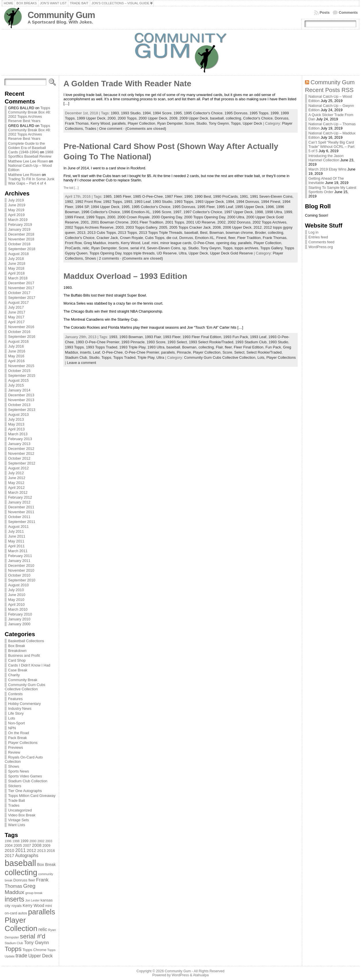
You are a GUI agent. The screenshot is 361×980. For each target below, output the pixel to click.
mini (155, 243)
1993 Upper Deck (210, 202)
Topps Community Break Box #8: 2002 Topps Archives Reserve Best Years (29, 114)
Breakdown (17, 651)
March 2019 (18, 220)
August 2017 (18, 302)
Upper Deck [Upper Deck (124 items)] (40, 956)
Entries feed (318, 237)
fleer (232, 238)
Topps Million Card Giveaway (32, 796)
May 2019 (16, 210)
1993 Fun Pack (236, 337)
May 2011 (16, 541)
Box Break (17, 646)
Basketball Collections (26, 641)
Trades (14, 805)
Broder (261, 233)
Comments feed (321, 242)
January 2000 (19, 624)
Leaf (146, 243)
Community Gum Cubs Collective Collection (25, 687)
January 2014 (19, 390)
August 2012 (18, 468)
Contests (15, 694)
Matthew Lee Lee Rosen (28, 161)
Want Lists (17, 825)
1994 (147, 113)
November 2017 (21, 288)
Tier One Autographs (25, 791)
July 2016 (16, 346)
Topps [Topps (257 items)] (13, 949)
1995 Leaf (225, 207)
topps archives (246, 248)
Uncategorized (20, 810)
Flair (219, 347)
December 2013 (21, 395)
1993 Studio (131, 113)
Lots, (262, 357)
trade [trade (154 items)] (21, 956)
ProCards (73, 248)
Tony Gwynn (219, 123)
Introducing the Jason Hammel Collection (326, 158)
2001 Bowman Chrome (110, 222)
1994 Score (162, 113)
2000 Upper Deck (153, 118)
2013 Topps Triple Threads (161, 233)
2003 (120, 227)
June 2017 (17, 312)
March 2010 (18, 609)
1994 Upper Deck (105, 207)
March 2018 (18, 278)
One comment (111, 129)
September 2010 (22, 580)
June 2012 (17, 478)
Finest (221, 238)
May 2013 (16, 424)
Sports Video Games (25, 776)
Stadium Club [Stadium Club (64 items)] (14, 943)
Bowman (217, 233)
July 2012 (16, 473)
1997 (177, 212)
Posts (325, 12)
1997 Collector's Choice (203, 212)
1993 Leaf (142, 202)
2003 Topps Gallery (141, 227)
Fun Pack (273, 347)
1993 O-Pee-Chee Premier (98, 342)
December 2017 (21, 283)
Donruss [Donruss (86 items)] (21, 880)
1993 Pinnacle (133, 342)
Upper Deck (253, 123)
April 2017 (16, 322)
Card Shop (17, 660)
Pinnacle (184, 352)
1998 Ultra (273, 212)
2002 (222, 222)
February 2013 (20, 439)
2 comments (109, 258)
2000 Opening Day (167, 217)
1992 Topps (112, 202)
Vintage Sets (18, 820)
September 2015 (22, 376)
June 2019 (17, 205)
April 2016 (16, 361)
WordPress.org (321, 247)
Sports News (19, 771)
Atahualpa (201, 975)
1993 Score (156, 342)
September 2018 (22, 249)
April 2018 (16, 273)
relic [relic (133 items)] (43, 929)
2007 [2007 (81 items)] (27, 846)
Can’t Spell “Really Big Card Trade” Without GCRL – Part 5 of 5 (332, 147)
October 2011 (19, 517)
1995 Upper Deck (249, 207)
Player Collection (141, 123)
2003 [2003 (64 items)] (49, 841)
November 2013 (21, 400)
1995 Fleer (206, 207)
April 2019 (16, 215)
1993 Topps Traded (101, 347)
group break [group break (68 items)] (34, 893)
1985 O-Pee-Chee (148, 196)
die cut (172, 238)
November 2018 (21, 239)
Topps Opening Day (105, 253)
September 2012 (22, 463)
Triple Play (146, 357)
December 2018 (21, 234)
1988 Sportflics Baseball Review (31, 154)
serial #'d (138, 248)
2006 (217, 227)
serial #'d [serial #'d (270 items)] (33, 936)
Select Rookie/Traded (264, 352)
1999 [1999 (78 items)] (25, 841)
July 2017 (16, 307)
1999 (274, 113)
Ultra (183, 253)
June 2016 (17, 351)
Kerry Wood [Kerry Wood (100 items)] (33, 905)
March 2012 (18, 492)
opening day (226, 243)
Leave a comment (81, 363)
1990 (188, 196)
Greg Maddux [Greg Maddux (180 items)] (20, 889)
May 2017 (16, 317)
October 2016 (19, 332)
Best (204, 233)
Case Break (18, 670)
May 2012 (16, 483)
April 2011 (16, 546)
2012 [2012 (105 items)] (31, 850)
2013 (81, 233)
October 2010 (19, 575)
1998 (259, 212)
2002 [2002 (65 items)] (41, 841)
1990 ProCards (225, 196)
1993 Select (177, 342)
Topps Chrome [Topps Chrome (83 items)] (34, 950)
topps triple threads (139, 253)
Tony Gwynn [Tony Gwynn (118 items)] (37, 943)
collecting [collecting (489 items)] (21, 872)
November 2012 (21, 453)
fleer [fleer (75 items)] (32, 880)
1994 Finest (271, 202)
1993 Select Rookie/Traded (211, 342)
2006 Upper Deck (237, 227)
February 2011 (20, 556)
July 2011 (16, 531)
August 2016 (18, 341)
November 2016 (21, 327)
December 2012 (21, 449)
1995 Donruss (236, 113)
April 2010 (16, 604)
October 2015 (19, 371)
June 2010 (17, 595)
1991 (244, 196)
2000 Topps (127, 118)
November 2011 (21, 512)
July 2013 (16, 419)
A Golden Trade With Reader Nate (127, 84)
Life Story (16, 713)
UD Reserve (167, 253)
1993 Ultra (156, 347)
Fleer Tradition (249, 238)
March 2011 (18, 551)
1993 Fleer (172, 337)
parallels (119, 123)
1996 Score (162, 212)
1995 (178, 113)
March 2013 (18, 434)
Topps (236, 123)
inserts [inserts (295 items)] (14, 899)
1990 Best (203, 196)
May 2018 (16, 268)
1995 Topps (259, 113)
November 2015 (21, 366)
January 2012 (19, 502)
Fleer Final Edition (249, 347)
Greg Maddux (95, 243)
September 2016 (22, 337)
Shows (13, 766)
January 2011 (19, 561)
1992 (69, 202)
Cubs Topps (155, 238)
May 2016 (16, 356)
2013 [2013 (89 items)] (42, 851)
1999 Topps (96, 217)
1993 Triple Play (132, 347)
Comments (348, 12)
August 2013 (18, 414)
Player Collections (23, 743)
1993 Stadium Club (251, 342)
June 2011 (17, 536)
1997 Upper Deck (238, 212)
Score (189, 123)
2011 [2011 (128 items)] (20, 850)
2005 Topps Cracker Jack (190, 227)
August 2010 (18, 585)
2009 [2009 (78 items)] (46, 846)
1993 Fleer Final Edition (202, 337)
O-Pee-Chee (204, 243)
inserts (113, 243)
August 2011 (18, 527)
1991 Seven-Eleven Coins (271, 196)
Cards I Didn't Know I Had (29, 665)
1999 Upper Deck (91, 118)
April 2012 (16, 488)
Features (15, 699)
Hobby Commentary (24, 704)
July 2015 (16, 385)
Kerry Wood (100, 123)
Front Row (73, 243)
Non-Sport (16, 723)
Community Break (23, 680)
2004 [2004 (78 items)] (9, 846)
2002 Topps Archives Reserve (89, 227)
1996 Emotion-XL (136, 212)
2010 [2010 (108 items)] (9, 850)
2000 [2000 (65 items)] (33, 841)
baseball (217, 118)
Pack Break (17, 738)
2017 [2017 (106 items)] (9, 856)
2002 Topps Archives (269, 222)
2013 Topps (127, 233)
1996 (270, 207)
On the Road (19, 733)
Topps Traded (124, 357)
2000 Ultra (236, 217)
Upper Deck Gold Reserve (231, 253)
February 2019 (20, 225)
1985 (107, 196)
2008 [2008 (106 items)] (37, 845)
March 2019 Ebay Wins (327, 169)
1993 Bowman (131, 337)
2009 (173, 118)
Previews (15, 747)
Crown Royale (131, 238)
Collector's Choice (258, 118)
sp (184, 248)
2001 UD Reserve (201, 222)
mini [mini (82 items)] (48, 906)
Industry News (20, 708)
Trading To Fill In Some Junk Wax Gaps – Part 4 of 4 (31, 181)
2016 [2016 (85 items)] (51, 851)
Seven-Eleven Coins (164, 248)
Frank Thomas (77, 123)
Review (14, 752)
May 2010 (16, 600)
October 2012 (19, 458)
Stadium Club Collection (28, 781)
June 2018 (17, 263)
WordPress (180, 975)
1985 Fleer (122, 196)
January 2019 (19, 229)
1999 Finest (74, 217)
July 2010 (16, 590)
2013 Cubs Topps (102, 233)
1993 (115, 113)
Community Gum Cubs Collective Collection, (221, 357)
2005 (163, 227)
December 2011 (21, 507)
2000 (111, 118)
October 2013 (19, 405)
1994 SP (82, 207)
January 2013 (19, 444)
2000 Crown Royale (133, 217)
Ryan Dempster (170, 123)
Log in (314, 232)
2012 (258, 227)
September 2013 (22, 410)
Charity (14, 675)
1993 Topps (184, 202)
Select (239, 352)
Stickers (15, 786)
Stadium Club (76, 357)
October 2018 (19, 244)
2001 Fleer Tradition (147, 222)
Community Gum (61, 15)
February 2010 (20, 614)
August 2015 (18, 380)
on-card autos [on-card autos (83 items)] (16, 913)
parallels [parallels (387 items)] (42, 912)
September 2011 (22, 522)
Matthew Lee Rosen (24, 175)
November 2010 (21, 570)
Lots (11, 718)
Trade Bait (17, 800)
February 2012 (20, 497)
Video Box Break (22, 815)
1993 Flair (153, 337)
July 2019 (16, 200)
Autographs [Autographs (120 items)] (27, 855)
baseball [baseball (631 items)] (20, 863)
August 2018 (18, 254)
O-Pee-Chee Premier (142, 352)
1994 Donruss (248, 202)
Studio (201, 123)
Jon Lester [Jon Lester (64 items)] (32, 900)
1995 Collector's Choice (203, 113)
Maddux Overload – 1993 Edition (125, 276)
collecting (233, 118)
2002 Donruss (239, 222)
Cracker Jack (107, 238)
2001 (85, 222)
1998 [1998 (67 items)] (16, 841)
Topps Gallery (271, 248)
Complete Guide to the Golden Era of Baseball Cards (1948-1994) (27, 148)
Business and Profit (24, 655)
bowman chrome (239, 233)
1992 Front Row (88, 202)
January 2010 (19, 619)
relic (86, 248)
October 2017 (19, 293)
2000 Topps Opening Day (204, 217)
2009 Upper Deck (194, 118)
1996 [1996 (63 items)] (8, 841)
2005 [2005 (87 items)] (18, 845)
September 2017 (22, 298)
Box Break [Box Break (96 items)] (46, 865)
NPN (12, 728)
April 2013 (16, 429)
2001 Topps (175, 222)
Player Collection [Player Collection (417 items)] (21, 924)
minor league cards (176, 243)
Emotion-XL (205, 238)
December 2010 (21, 566)
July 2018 (16, 259)
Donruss (282, 118)
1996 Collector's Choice (101, 212)
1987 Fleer (174, 196)
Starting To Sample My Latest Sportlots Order (332, 190)
